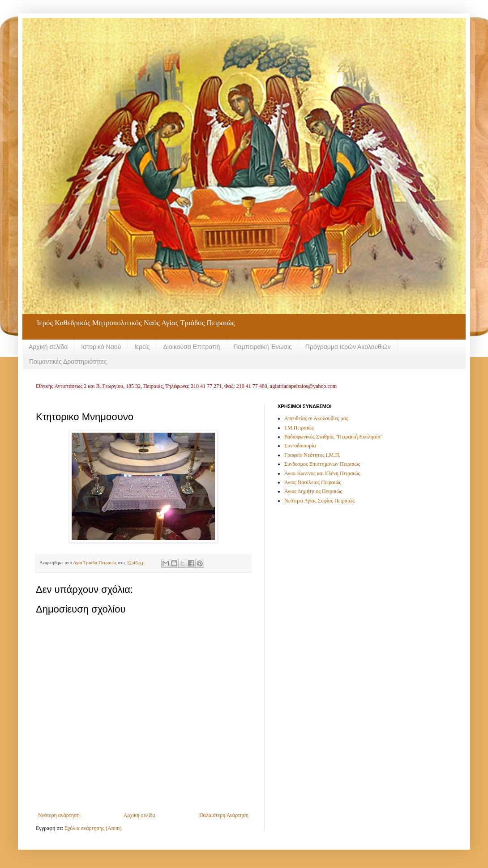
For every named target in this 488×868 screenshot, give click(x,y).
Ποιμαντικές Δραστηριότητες (68, 362)
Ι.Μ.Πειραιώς (299, 428)
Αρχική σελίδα (48, 347)
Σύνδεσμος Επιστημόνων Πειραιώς (322, 464)
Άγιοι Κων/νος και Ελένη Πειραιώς (322, 473)
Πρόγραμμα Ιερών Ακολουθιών (348, 347)
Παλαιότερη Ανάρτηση (224, 815)
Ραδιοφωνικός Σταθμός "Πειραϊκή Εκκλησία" (334, 437)
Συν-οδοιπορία (300, 446)
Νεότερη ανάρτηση (59, 815)
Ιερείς (142, 347)
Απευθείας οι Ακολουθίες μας (316, 418)
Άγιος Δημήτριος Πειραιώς (313, 491)
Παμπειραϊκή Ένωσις (263, 347)
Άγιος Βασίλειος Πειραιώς (313, 482)
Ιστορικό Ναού (101, 347)
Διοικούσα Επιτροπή (191, 347)
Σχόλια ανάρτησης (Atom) (93, 828)
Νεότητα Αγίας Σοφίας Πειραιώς (319, 501)
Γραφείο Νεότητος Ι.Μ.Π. (312, 455)
